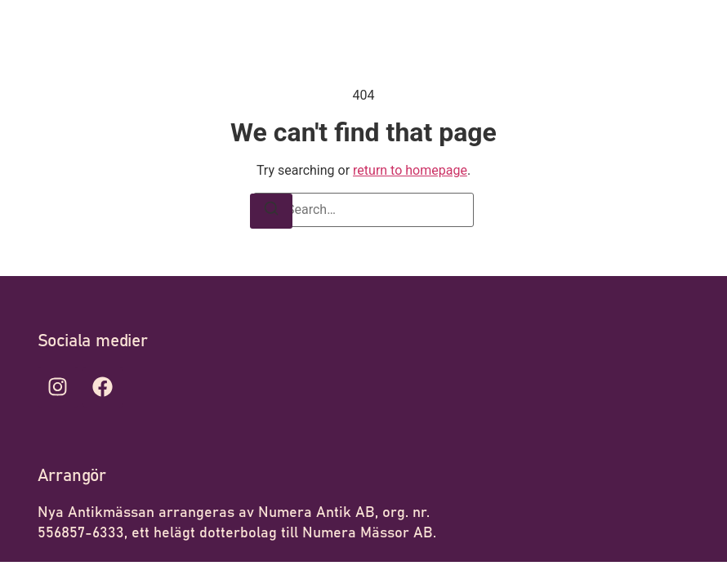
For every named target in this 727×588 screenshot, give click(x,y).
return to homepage (410, 170)
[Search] (271, 211)
